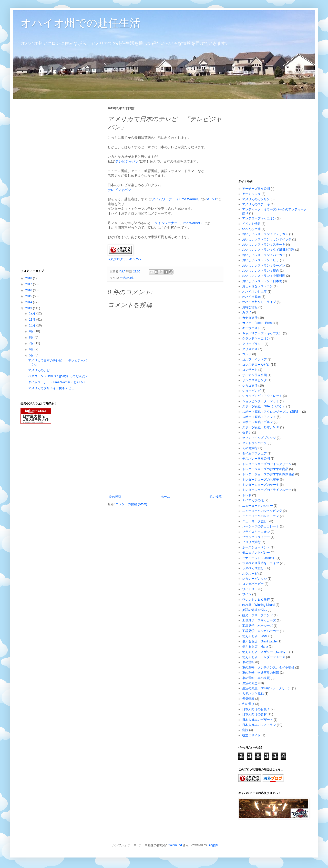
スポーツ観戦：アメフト (259, 417)
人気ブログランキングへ (125, 259)
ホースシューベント (256, 547)
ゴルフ (247, 354)
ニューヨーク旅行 (254, 521)
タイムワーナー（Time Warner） (177, 199)
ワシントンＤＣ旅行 (256, 600)
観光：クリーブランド (258, 615)
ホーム (165, 497)
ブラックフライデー (256, 537)
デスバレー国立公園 (256, 459)
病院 (245, 730)
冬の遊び (248, 704)
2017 (29, 284)
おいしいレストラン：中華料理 (264, 276)
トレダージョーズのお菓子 (261, 480)
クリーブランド (253, 344)
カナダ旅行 (250, 318)
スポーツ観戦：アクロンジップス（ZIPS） (272, 412)
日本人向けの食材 (254, 714)
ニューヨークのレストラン (261, 516)
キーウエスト (251, 328)
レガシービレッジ (254, 579)
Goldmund (175, 845)
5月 (32, 355)
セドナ (247, 432)
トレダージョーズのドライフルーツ (267, 490)
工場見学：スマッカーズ (259, 620)
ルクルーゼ (250, 574)
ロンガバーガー (253, 584)
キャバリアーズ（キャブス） (262, 333)
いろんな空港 (251, 229)
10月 (33, 325)
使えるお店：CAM (255, 636)
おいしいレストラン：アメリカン (265, 234)
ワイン (247, 594)
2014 (29, 302)
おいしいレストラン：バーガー (264, 255)
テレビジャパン (127, 161)
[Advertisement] (165, 457)
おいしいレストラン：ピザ (261, 260)
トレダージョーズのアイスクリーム (267, 464)
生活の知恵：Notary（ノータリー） (267, 688)
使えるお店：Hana (255, 647)
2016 (29, 290)
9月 (32, 331)
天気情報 (248, 699)
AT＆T (212, 199)
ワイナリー (250, 589)
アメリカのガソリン (256, 199)
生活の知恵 (127, 278)
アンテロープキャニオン (259, 218)
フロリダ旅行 (251, 542)
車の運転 (248, 662)
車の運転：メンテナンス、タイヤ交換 (268, 668)
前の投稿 (216, 497)
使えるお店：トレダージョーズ (264, 657)
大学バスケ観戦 (253, 694)
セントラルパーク (254, 443)
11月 (33, 320)
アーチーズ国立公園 (256, 189)
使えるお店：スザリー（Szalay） (265, 652)
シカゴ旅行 (250, 386)
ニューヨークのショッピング (262, 511)
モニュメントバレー (256, 553)
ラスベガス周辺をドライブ (261, 563)
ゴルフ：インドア (254, 359)
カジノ (247, 312)
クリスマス (250, 349)
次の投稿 (115, 497)
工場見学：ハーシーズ (258, 626)
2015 (29, 296)
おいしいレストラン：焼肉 (261, 271)
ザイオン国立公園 (254, 375)
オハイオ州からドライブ (259, 302)
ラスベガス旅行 (253, 568)
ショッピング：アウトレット (262, 396)
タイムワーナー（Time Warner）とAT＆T (57, 382)
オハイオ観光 (251, 297)
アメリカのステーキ (256, 204)
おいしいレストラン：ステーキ (264, 245)
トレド (247, 495)
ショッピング (251, 391)
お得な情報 (250, 307)
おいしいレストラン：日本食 (262, 281)
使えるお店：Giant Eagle (259, 641)
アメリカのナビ (39, 370)
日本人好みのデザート (258, 720)
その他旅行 (250, 448)
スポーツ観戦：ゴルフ (258, 422)
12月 (33, 313)
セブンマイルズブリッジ (259, 438)
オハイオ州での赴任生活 (80, 23)
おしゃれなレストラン (258, 286)
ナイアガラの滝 (253, 500)
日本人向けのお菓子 (256, 709)
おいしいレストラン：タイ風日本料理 (268, 250)
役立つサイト (251, 735)
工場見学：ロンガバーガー (261, 631)
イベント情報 (251, 224)
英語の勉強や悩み (254, 610)
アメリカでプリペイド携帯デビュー (53, 388)
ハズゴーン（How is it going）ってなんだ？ (58, 376)
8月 (32, 337)
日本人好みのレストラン (259, 725)
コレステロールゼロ (256, 365)
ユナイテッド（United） (259, 558)
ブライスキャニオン (256, 532)
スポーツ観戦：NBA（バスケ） (264, 406)
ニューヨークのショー (258, 506)
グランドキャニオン (256, 338)
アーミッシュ (251, 194)
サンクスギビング (254, 380)
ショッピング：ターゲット (261, 401)
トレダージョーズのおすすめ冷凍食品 (268, 474)
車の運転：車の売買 (256, 678)
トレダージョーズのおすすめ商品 (265, 469)
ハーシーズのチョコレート (261, 526)
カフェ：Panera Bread (258, 323)
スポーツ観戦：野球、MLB (261, 427)
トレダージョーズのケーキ (261, 485)
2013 (29, 308)
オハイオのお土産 (254, 292)
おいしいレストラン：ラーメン (264, 266)
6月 (32, 349)
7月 (32, 343)
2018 (29, 278)
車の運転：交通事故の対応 (261, 673)
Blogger (213, 845)
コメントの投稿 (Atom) (131, 504)
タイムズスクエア (254, 453)
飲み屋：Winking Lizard (258, 605)
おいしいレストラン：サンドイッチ (267, 239)
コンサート (250, 370)
